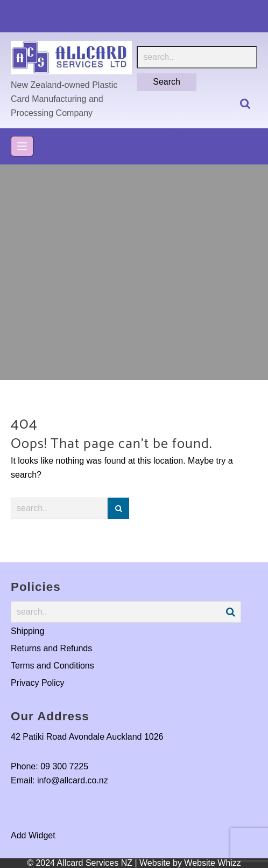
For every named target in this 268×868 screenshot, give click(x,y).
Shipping (27, 631)
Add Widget (33, 835)
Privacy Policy (38, 683)
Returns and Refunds (51, 648)
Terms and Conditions (52, 666)
